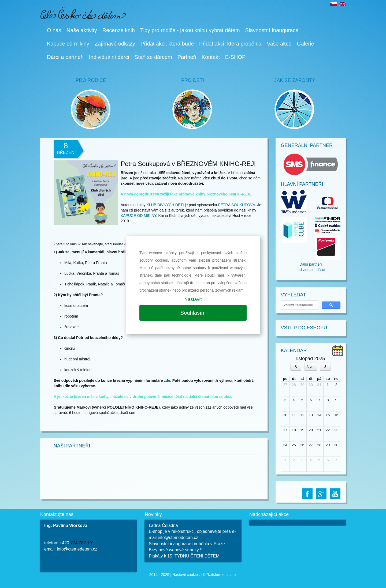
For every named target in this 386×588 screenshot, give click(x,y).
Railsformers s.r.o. (222, 575)
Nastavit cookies (186, 575)
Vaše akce (279, 44)
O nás (54, 30)
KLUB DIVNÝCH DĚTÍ (165, 205)
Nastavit (193, 299)
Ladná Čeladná (163, 525)
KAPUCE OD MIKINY (138, 216)
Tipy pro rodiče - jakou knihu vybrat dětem (190, 30)
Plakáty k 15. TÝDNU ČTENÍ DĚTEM (184, 556)
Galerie (305, 44)
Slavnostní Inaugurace (272, 30)
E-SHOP (235, 57)
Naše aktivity (82, 30)
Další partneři (311, 264)
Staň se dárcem (153, 57)
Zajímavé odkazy (115, 44)
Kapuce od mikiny (68, 44)
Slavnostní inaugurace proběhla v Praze (187, 544)
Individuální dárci (109, 57)
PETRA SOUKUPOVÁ (236, 205)
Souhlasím (193, 313)
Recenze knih (119, 30)
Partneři (187, 57)
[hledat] (299, 305)
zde (167, 380)
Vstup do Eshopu (304, 328)
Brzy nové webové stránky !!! (176, 550)
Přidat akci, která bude (167, 44)
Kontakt (211, 57)
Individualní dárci (311, 270)
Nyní (311, 367)
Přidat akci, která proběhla (230, 44)
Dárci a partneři (65, 57)
